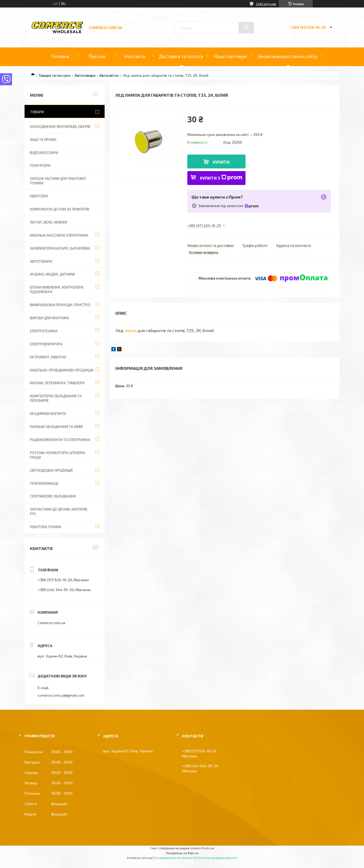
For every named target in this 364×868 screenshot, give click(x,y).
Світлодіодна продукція (51, 470)
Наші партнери (230, 56)
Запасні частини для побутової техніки (58, 181)
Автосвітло (109, 75)
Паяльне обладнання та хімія (56, 427)
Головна (60, 56)
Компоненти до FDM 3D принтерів (60, 209)
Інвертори (39, 196)
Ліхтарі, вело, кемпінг (49, 222)
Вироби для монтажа (50, 318)
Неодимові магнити (48, 414)
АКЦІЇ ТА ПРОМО (43, 140)
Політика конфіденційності (217, 858)
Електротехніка (44, 331)
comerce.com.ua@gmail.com (61, 695)
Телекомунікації (44, 483)
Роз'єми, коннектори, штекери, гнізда (58, 455)
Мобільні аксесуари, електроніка (59, 235)
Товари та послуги (54, 75)
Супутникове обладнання (53, 496)
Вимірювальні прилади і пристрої (60, 305)
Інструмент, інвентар (48, 357)
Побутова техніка (46, 527)
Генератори (40, 165)
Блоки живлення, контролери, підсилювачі (57, 290)
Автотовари (85, 75)
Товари (37, 112)
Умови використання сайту (287, 56)
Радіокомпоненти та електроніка (60, 440)
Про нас (97, 56)
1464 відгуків (266, 4)
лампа (130, 330)
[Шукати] (246, 27)
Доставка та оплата (181, 56)
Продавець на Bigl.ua (182, 853)
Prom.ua (208, 848)
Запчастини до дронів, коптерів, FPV (59, 512)
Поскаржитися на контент (174, 858)
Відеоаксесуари (44, 153)
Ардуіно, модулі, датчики (52, 274)
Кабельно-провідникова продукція (62, 370)
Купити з (221, 178)
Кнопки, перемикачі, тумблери (57, 383)
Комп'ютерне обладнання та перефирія (56, 398)
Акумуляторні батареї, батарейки (60, 248)
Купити (221, 162)
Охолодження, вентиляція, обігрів (60, 127)
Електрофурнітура (46, 344)
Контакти (135, 56)
